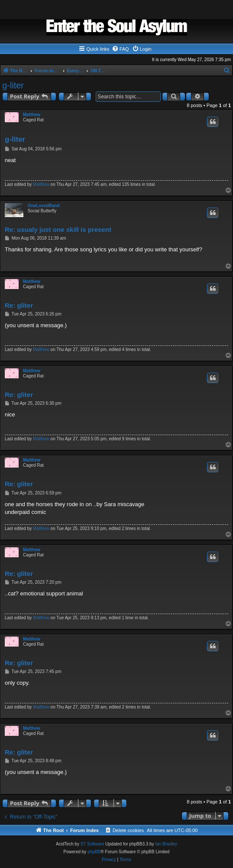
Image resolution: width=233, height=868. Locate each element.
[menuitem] (120, 49)
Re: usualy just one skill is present (58, 229)
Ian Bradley (166, 844)
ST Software (92, 844)
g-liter (13, 85)
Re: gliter (19, 305)
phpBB (94, 852)
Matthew (32, 115)
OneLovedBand (44, 206)
